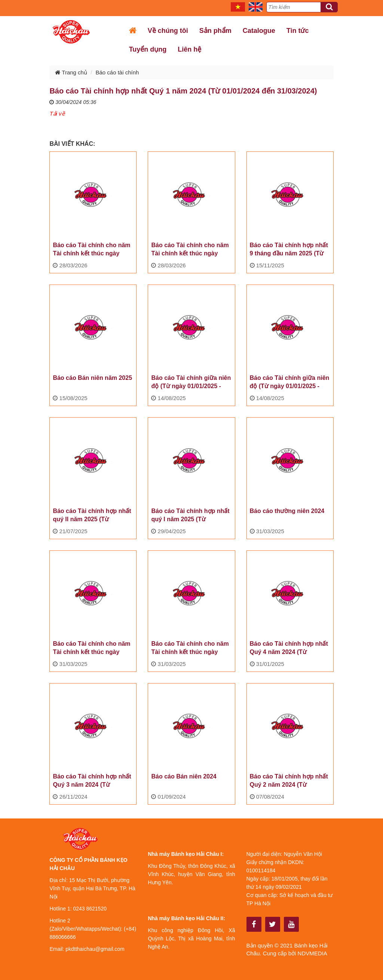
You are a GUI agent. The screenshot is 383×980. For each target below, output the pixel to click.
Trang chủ (71, 72)
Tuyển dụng (148, 49)
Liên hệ (189, 49)
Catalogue (259, 31)
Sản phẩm (215, 31)
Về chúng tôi (168, 31)
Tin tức (298, 31)
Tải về (57, 113)
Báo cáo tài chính (117, 72)
